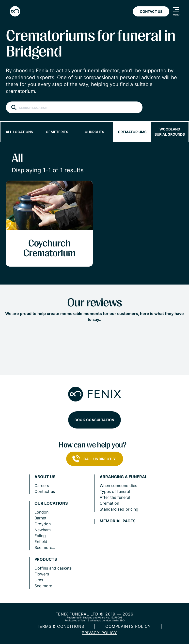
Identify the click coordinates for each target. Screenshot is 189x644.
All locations (19, 132)
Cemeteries (57, 132)
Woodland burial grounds (170, 132)
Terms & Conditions (61, 626)
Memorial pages (118, 521)
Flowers (42, 574)
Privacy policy (99, 633)
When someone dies (118, 486)
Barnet (40, 518)
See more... (45, 547)
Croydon (43, 524)
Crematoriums (132, 132)
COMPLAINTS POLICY (128, 626)
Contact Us (151, 11)
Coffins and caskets (53, 568)
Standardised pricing (119, 509)
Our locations (51, 503)
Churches (94, 132)
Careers (42, 486)
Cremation (109, 503)
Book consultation (94, 420)
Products (46, 559)
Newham (43, 530)
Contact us (45, 491)
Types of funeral (115, 491)
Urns (39, 580)
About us (45, 477)
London (41, 512)
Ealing (40, 536)
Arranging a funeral (123, 477)
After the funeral (115, 497)
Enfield (41, 542)
